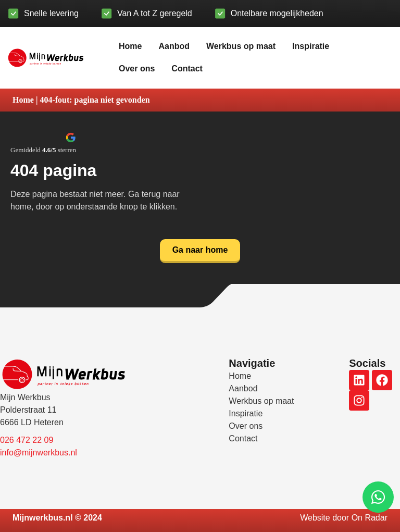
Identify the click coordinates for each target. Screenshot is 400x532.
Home (130, 46)
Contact (187, 69)
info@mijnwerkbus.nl (39, 453)
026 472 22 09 (27, 440)
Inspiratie (311, 46)
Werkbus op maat (241, 46)
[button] (43, 143)
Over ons (137, 69)
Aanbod (174, 46)
